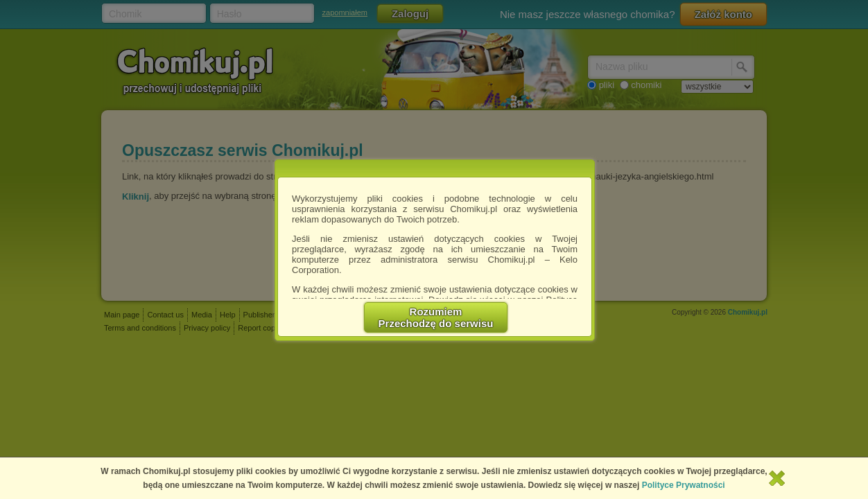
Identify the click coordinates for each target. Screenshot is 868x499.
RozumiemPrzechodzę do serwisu (436, 317)
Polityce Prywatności (684, 485)
